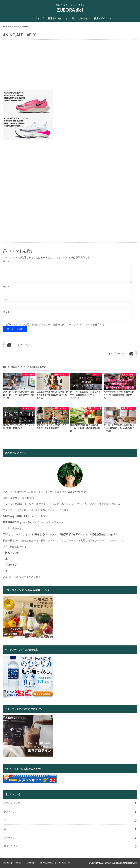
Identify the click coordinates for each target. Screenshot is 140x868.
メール (7, 300)
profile (6, 863)
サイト (6, 312)
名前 (6, 287)
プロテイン (84, 18)
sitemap (31, 863)
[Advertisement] (70, 66)
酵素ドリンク (55, 18)
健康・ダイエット (103, 18)
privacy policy (47, 863)
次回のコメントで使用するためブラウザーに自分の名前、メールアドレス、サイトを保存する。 (56, 325)
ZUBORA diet (70, 10)
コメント (8, 261)
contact (18, 863)
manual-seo (64, 863)
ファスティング (36, 18)
